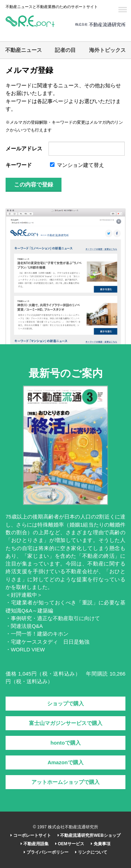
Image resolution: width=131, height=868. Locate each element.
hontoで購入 (65, 743)
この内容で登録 (34, 185)
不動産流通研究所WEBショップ (89, 835)
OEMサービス (70, 844)
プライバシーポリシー (46, 852)
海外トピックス (107, 50)
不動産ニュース (24, 50)
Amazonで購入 (65, 762)
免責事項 (100, 844)
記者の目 (65, 50)
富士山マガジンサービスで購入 (66, 723)
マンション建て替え (77, 165)
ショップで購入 (65, 704)
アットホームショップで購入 (65, 782)
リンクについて (91, 852)
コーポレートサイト (31, 835)
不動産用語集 (34, 844)
